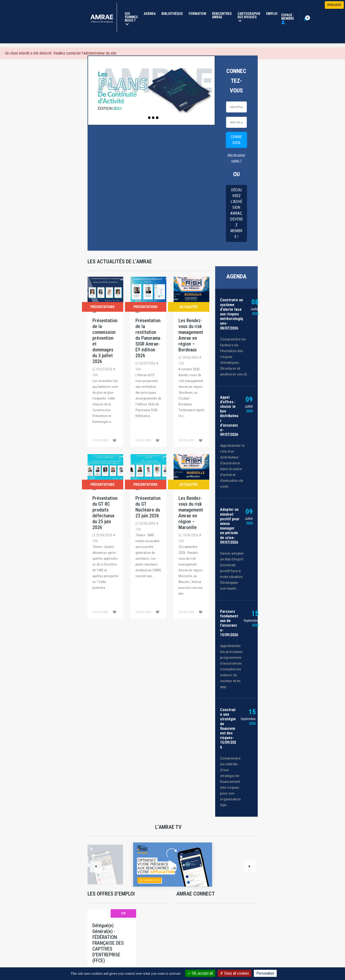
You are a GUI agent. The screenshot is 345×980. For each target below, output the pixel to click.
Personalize (265, 973)
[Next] (249, 867)
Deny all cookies (234, 973)
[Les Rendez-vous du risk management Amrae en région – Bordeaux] (191, 362)
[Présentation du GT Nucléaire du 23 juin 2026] (148, 536)
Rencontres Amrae (222, 15)
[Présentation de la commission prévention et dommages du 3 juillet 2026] (105, 362)
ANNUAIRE (334, 5)
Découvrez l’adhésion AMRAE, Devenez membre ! (236, 213)
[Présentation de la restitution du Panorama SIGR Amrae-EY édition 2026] (148, 362)
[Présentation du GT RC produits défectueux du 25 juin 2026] (105, 536)
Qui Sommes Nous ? (132, 18)
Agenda (150, 14)
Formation (197, 14)
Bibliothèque (172, 14)
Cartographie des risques (250, 17)
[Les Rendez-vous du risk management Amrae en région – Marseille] (191, 536)
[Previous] (96, 867)
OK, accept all (200, 973)
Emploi (272, 14)
